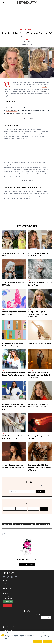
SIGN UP (40, 491)
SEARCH (44, 509)
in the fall (44, 87)
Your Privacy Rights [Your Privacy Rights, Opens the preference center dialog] (9, 641)
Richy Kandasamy (11, 111)
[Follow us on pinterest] (8, 577)
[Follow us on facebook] (4, 577)
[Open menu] (3, 3)
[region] (27, 637)
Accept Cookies (38, 641)
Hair (25, 29)
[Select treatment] (33, 509)
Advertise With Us (7, 588)
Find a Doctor (6, 586)
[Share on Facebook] (2, 534)
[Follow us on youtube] (16, 577)
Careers (5, 583)
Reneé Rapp (23, 94)
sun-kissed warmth (31, 169)
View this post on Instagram (27, 118)
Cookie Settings (8, 601)
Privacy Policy (6, 593)
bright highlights (36, 191)
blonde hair (7, 524)
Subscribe (7, 606)
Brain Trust (6, 591)
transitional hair (43, 524)
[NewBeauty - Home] (27, 3)
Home (20, 29)
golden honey (18, 129)
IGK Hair (17, 114)
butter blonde (19, 524)
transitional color (39, 174)
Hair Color (32, 29)
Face (29, 434)
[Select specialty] (21, 509)
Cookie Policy (6, 596)
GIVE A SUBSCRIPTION (27, 565)
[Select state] (9, 509)
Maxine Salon (27, 105)
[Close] (52, 633)
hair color (30, 524)
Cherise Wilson (11, 108)
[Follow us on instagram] (12, 577)
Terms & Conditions (7, 599)
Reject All (48, 641)
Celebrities (32, 370)
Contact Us (6, 581)
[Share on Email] (5, 534)
